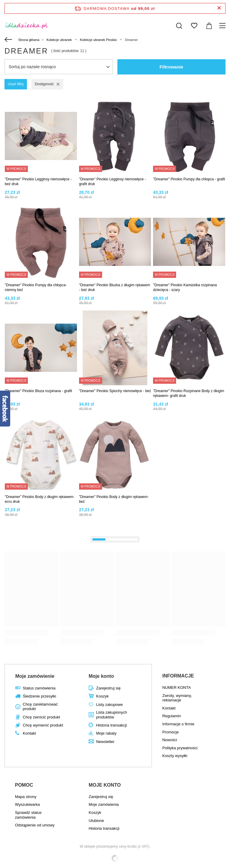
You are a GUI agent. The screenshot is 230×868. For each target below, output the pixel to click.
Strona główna (29, 40)
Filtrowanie (171, 67)
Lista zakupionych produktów (112, 715)
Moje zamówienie (35, 676)
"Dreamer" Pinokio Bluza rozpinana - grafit (38, 391)
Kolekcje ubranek (59, 40)
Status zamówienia (39, 688)
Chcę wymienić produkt (43, 725)
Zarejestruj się (108, 688)
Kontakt (29, 733)
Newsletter (105, 742)
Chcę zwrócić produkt (41, 717)
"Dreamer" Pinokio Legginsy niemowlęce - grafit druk (112, 182)
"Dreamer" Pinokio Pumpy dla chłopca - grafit (189, 179)
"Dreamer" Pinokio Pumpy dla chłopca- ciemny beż (36, 287)
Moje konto (101, 676)
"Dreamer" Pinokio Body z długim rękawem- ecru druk (40, 499)
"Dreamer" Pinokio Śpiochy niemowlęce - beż (115, 391)
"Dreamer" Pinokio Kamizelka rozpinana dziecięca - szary (185, 287)
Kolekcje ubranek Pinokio (99, 40)
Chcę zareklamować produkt (40, 707)
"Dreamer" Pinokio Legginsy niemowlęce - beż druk (38, 182)
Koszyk (102, 696)
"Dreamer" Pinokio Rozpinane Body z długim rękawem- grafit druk (189, 393)
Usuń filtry (16, 84)
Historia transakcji (112, 725)
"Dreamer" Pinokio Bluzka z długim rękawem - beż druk (115, 287)
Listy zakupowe (109, 705)
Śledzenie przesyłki (39, 696)
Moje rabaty (106, 733)
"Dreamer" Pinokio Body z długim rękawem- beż (114, 499)
